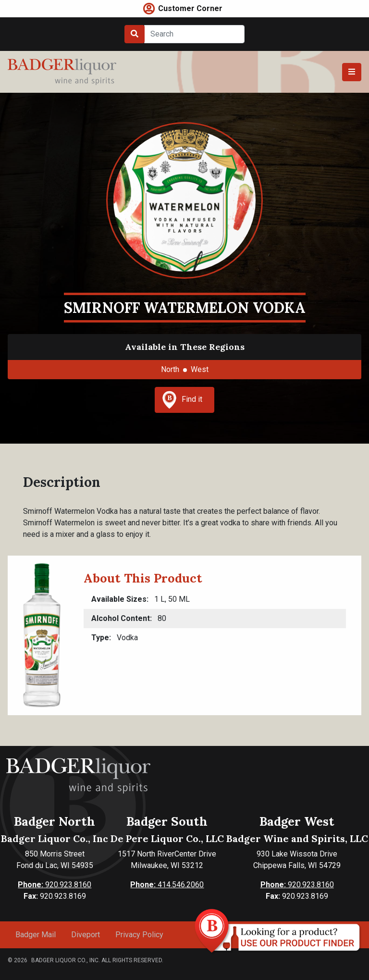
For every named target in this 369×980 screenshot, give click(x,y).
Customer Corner (190, 8)
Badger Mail (36, 935)
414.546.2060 (167, 885)
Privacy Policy (139, 935)
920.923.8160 (55, 885)
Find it (182, 400)
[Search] (194, 34)
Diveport (86, 935)
